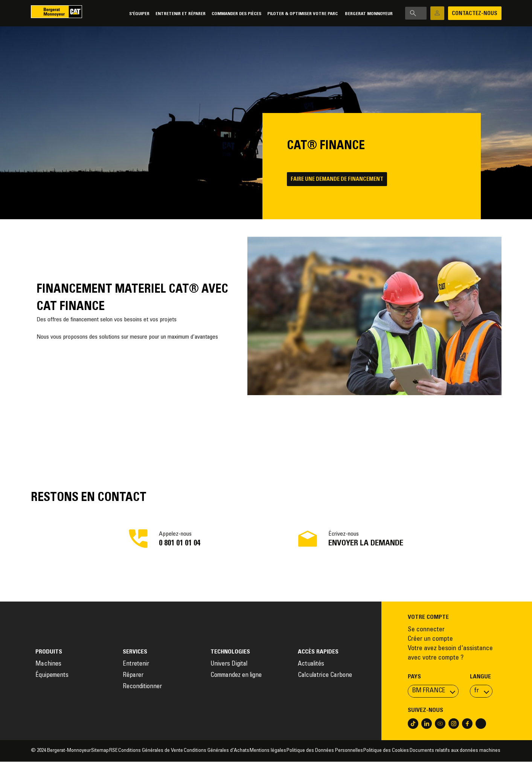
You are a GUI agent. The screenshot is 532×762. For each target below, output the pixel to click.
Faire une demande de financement (339, 180)
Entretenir (136, 665)
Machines (48, 665)
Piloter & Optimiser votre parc (274, 14)
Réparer (133, 676)
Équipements (52, 676)
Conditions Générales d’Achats (216, 751)
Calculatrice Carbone (325, 676)
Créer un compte (430, 640)
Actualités (311, 665)
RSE (114, 751)
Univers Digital (230, 665)
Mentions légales (268, 751)
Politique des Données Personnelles (325, 751)
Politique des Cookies (386, 751)
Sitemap (100, 751)
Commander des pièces (207, 14)
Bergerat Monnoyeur (340, 14)
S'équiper (110, 14)
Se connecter (426, 630)
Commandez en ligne (236, 676)
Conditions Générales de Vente (151, 751)
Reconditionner (142, 687)
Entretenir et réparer (152, 14)
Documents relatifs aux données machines (456, 751)
